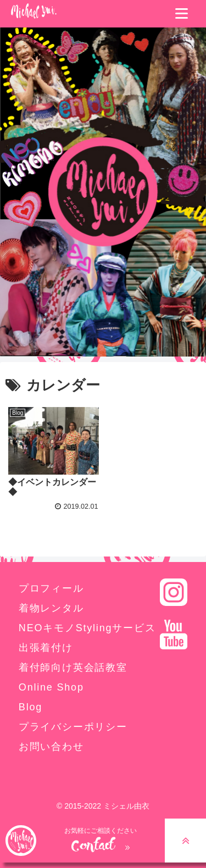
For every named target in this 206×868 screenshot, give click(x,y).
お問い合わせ (51, 747)
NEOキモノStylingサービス (87, 628)
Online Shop (51, 687)
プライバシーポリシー (73, 727)
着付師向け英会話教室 (73, 667)
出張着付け (46, 648)
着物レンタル (51, 608)
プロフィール (51, 588)
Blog (30, 707)
